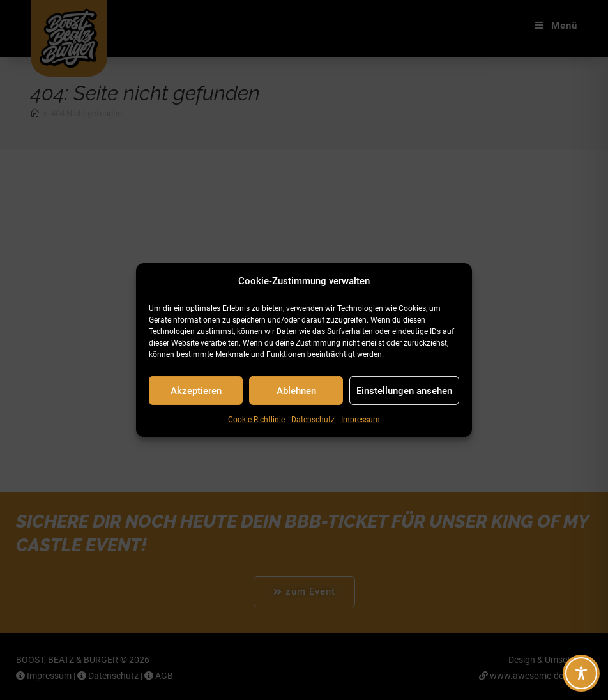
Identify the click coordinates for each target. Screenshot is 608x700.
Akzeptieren (196, 390)
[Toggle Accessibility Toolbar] (581, 673)
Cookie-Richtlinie (256, 420)
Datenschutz (313, 420)
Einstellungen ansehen (404, 390)
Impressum (361, 420)
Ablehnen (296, 390)
